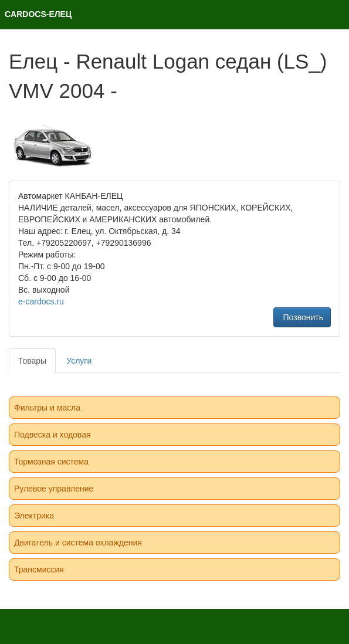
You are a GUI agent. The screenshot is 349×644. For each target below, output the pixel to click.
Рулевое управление (54, 489)
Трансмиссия (39, 570)
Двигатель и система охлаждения (78, 543)
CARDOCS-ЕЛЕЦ (38, 14)
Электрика (34, 516)
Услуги (79, 361)
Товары (32, 361)
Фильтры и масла (47, 408)
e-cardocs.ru (41, 301)
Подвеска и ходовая (52, 435)
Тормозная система (51, 462)
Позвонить (302, 317)
